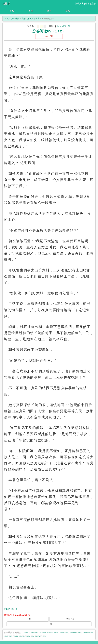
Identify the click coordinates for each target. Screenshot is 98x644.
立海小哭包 (15, 636)
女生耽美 (15, 18)
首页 (7, 18)
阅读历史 (79, 3)
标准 (64, 26)
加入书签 (49, 36)
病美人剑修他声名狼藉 (72, 633)
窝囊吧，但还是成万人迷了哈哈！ (51, 633)
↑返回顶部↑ (11, 609)
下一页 (49, 624)
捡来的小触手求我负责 (40, 636)
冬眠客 (32, 636)
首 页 (12, 11)
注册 (93, 3)
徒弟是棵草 (63, 633)
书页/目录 (70, 619)
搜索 (68, 11)
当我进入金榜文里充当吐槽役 (85, 633)
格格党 (6, 4)
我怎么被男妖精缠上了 (32, 18)
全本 (49, 11)
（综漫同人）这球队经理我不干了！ (33, 633)
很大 (70, 26)
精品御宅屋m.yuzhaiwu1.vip (17, 615)
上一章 (28, 619)
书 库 (30, 11)
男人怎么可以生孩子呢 (24, 636)
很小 (59, 26)
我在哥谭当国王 (8, 636)
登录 (87, 3)
